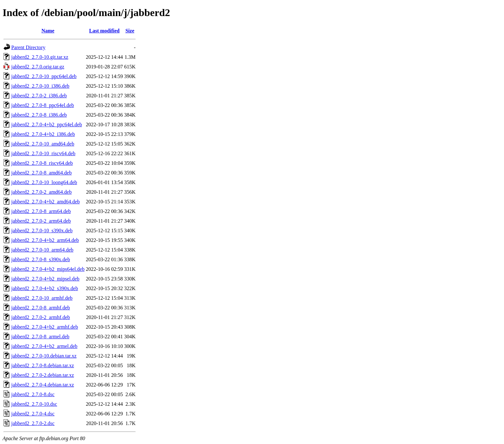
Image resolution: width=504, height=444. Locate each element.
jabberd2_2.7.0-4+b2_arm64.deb (45, 240)
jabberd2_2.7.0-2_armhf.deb (41, 317)
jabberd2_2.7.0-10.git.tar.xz (40, 57)
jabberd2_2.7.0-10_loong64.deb (44, 182)
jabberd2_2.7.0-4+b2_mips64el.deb (48, 269)
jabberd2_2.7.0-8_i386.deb (39, 115)
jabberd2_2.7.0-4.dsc (33, 414)
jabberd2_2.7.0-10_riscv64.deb (43, 153)
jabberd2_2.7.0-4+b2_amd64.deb (45, 202)
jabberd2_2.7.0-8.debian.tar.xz (43, 365)
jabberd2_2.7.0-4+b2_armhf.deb (45, 327)
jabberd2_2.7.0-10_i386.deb (40, 86)
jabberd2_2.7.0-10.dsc (34, 404)
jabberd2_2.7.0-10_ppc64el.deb (44, 76)
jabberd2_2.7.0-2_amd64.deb (41, 192)
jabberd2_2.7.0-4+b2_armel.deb (44, 346)
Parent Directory (28, 47)
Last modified (104, 31)
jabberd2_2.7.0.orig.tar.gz (38, 67)
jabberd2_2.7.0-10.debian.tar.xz (44, 356)
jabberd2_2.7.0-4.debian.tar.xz (43, 385)
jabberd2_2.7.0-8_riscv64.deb (42, 163)
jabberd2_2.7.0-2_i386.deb (39, 96)
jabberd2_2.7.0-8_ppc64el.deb (43, 105)
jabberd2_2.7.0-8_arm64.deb (41, 211)
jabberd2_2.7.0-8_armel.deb (40, 337)
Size (130, 31)
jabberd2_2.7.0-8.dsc (33, 394)
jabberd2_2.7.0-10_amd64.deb (43, 144)
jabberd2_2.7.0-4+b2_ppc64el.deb (47, 124)
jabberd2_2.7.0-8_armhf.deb (41, 308)
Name (48, 31)
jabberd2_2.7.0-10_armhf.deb (42, 298)
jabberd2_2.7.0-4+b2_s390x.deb (45, 288)
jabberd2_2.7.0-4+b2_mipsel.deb (45, 279)
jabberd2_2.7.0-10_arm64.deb (42, 250)
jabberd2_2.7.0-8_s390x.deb (41, 259)
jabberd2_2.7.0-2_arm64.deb (41, 221)
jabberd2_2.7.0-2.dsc (33, 423)
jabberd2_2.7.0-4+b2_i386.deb (43, 134)
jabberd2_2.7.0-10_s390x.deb (42, 231)
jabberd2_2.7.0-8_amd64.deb (41, 173)
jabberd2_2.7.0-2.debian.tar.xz (43, 375)
